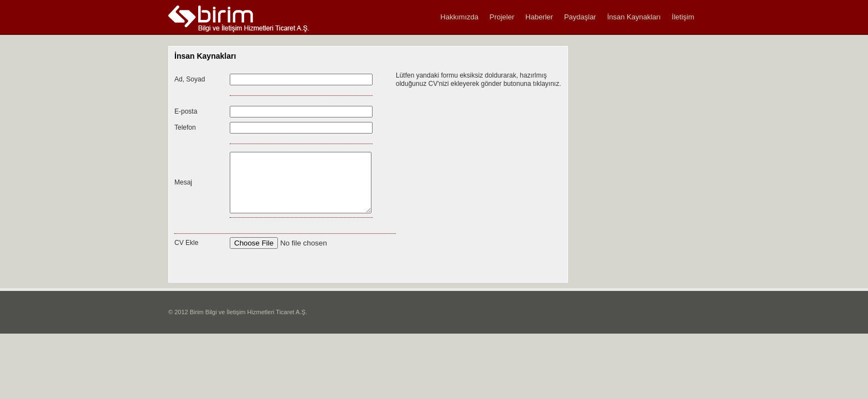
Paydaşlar (580, 17)
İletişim (683, 17)
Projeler (502, 17)
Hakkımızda (460, 17)
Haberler (539, 17)
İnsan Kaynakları (634, 17)
